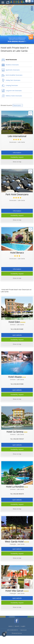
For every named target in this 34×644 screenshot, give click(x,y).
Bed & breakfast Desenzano (14, 75)
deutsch (17, 626)
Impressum (23, 630)
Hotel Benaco (17, 253)
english (23, 626)
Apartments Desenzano (13, 70)
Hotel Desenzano (11, 60)
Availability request (17, 157)
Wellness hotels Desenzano (14, 96)
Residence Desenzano (12, 65)
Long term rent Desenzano (14, 91)
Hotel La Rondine (15, 487)
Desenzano (17, 105)
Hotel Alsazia (15, 377)
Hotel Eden (14, 322)
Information (17, 153)
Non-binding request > (17, 39)
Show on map (17, 558)
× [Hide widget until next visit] (6, 632)
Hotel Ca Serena (15, 432)
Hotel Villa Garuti (14, 591)
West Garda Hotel (14, 541)
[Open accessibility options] (4, 634)
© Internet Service (17, 633)
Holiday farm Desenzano (13, 80)
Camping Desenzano (12, 85)
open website (17, 335)
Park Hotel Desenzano (17, 194)
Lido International (17, 136)
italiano (11, 626)
